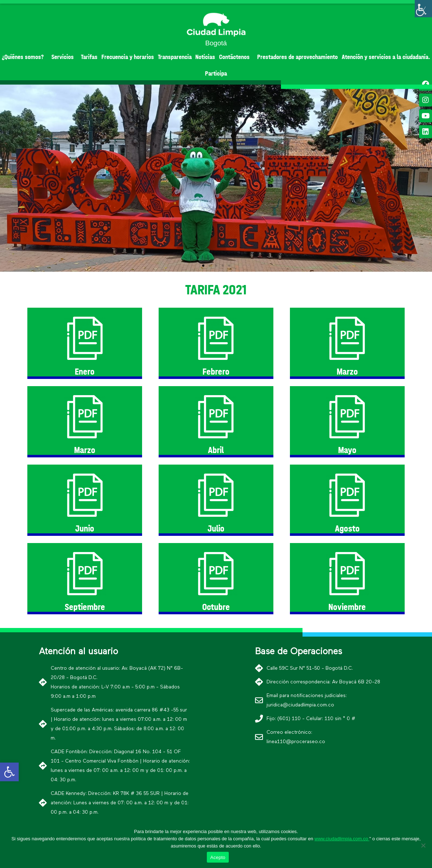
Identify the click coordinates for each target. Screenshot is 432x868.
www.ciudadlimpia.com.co (342, 839)
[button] (203, 266)
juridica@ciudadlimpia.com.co (300, 705)
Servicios (64, 57)
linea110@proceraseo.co (296, 742)
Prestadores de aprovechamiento (297, 57)
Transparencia (175, 57)
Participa (216, 74)
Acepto (218, 857)
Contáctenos (236, 57)
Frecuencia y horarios (128, 57)
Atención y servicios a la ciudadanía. (386, 57)
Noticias (205, 57)
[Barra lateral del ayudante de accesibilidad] (423, 9)
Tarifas (89, 57)
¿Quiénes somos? (25, 57)
